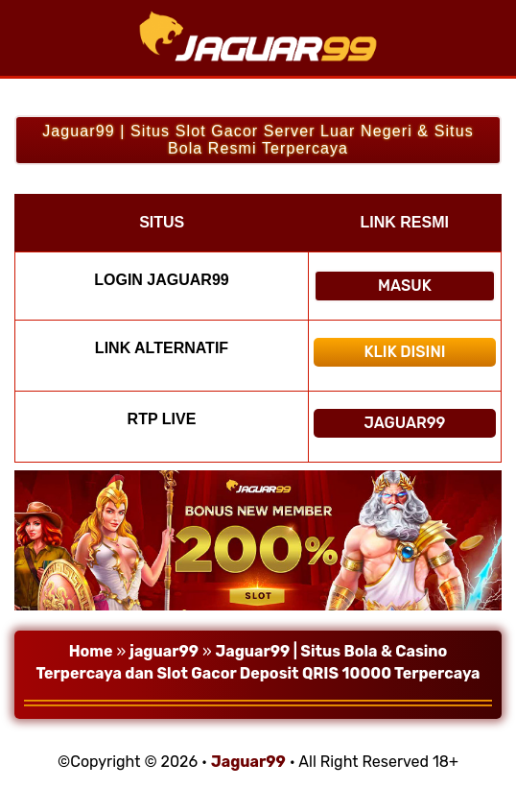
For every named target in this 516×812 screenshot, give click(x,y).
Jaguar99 (404, 423)
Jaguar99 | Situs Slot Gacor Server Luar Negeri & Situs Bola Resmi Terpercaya (258, 140)
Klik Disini (404, 352)
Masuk (405, 286)
